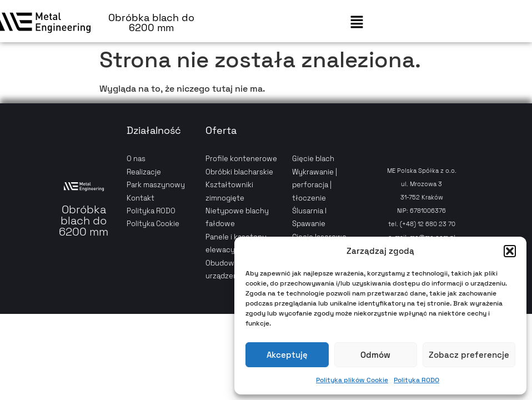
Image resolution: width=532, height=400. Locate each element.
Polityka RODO (416, 380)
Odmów (375, 355)
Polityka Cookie (153, 224)
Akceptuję (287, 355)
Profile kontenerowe (241, 159)
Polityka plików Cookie (352, 380)
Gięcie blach (313, 159)
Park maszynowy (156, 185)
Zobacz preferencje (469, 355)
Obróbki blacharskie (239, 172)
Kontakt (140, 198)
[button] (510, 251)
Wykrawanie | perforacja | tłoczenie (315, 185)
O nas (136, 159)
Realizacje (144, 172)
